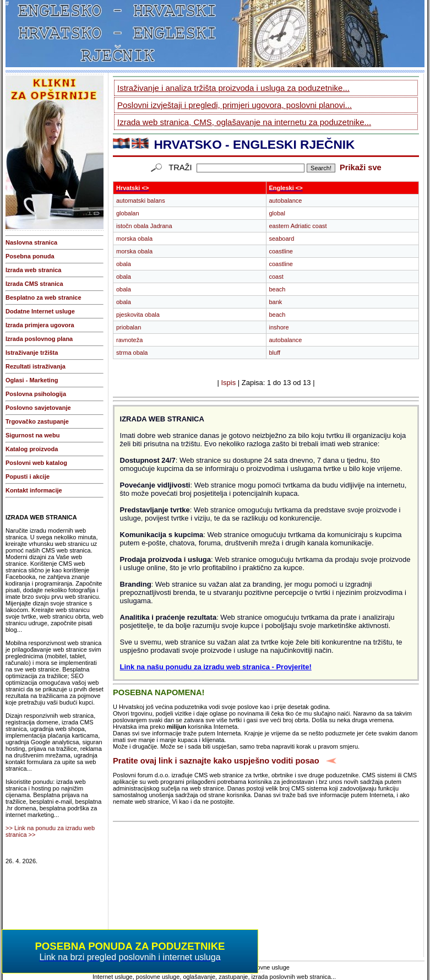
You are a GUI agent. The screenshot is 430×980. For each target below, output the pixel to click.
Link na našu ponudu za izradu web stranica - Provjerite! (216, 667)
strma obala (132, 353)
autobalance (286, 201)
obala (124, 264)
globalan (128, 213)
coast (276, 277)
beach (277, 289)
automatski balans (141, 201)
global (277, 213)
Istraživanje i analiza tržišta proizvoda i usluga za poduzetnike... (233, 88)
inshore (279, 327)
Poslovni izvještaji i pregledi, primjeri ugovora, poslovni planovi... (235, 105)
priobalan (129, 327)
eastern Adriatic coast (298, 226)
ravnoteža (129, 340)
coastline (281, 251)
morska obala (134, 239)
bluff (275, 353)
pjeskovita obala (138, 315)
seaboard (282, 239)
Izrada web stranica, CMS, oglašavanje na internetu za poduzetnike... (244, 122)
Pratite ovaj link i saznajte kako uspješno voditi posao (216, 761)
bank (276, 302)
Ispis (228, 383)
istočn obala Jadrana (144, 226)
